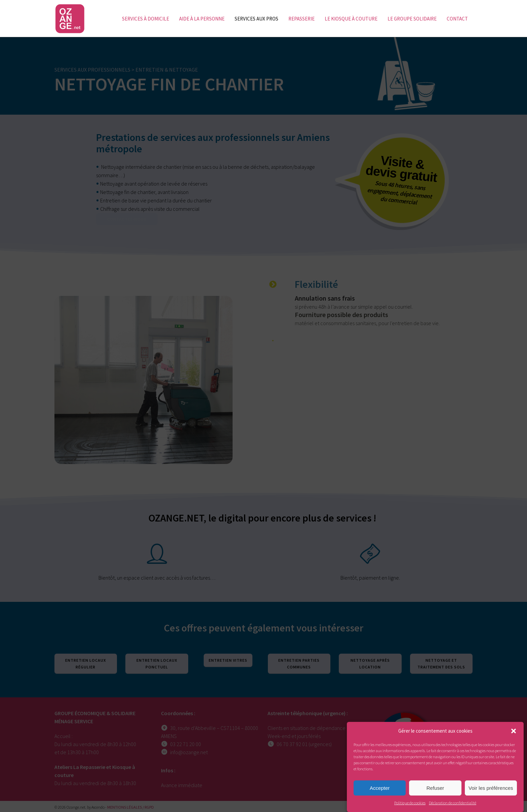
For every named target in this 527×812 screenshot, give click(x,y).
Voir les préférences (491, 788)
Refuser (435, 788)
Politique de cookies (410, 803)
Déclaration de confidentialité (453, 803)
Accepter (380, 788)
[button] (514, 731)
